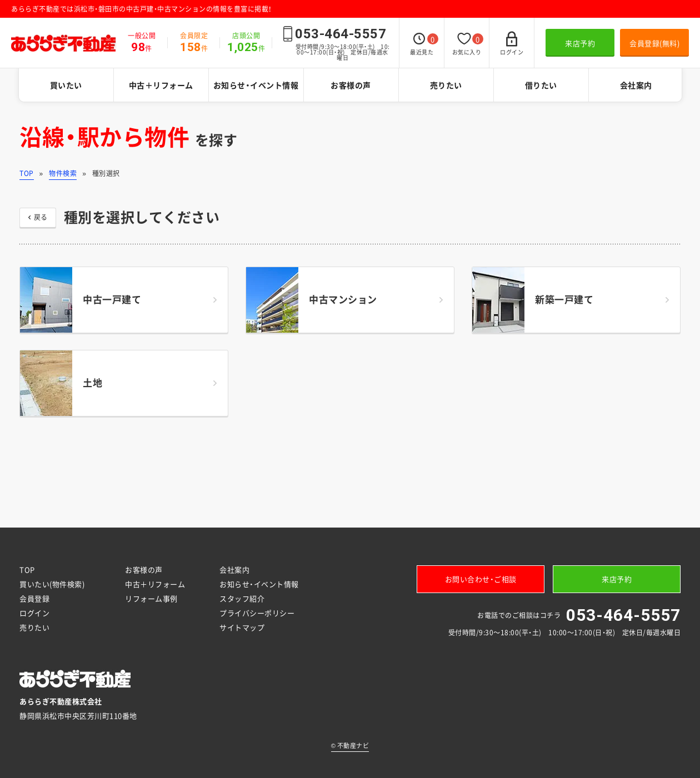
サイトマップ (242, 627)
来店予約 (580, 43)
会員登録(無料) (654, 43)
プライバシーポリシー (257, 613)
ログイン (34, 613)
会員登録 (34, 598)
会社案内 (636, 85)
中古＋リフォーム (161, 85)
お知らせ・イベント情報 (256, 85)
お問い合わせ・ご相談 (481, 579)
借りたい (541, 85)
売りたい (446, 85)
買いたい (66, 85)
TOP (27, 173)
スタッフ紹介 (242, 598)
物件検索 (63, 173)
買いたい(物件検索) (52, 584)
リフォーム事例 (151, 598)
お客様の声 (351, 85)
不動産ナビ (350, 746)
